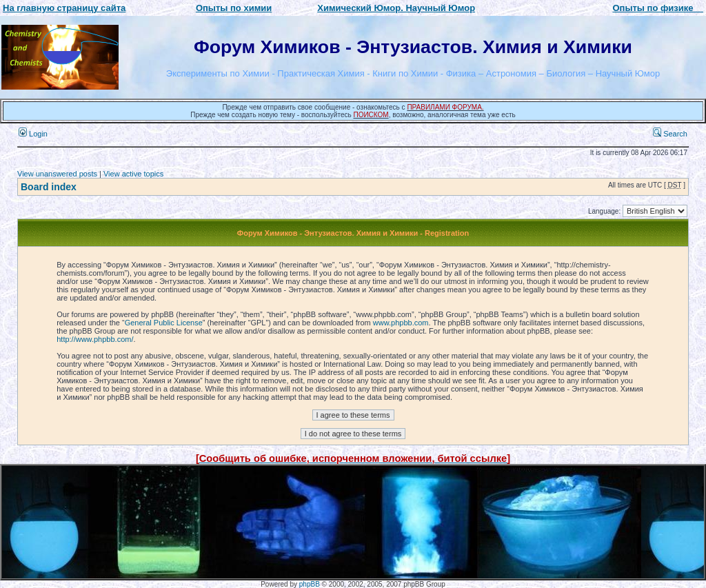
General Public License (164, 323)
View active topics (133, 174)
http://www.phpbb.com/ (95, 339)
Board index (49, 187)
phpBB (310, 584)
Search (670, 134)
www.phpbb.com (401, 323)
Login (33, 134)
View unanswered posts (57, 174)
